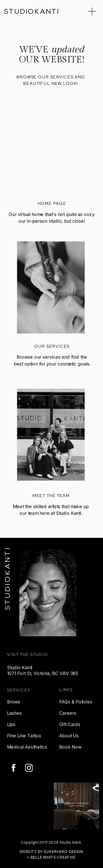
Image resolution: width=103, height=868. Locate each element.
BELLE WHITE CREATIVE (53, 857)
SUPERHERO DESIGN (63, 851)
